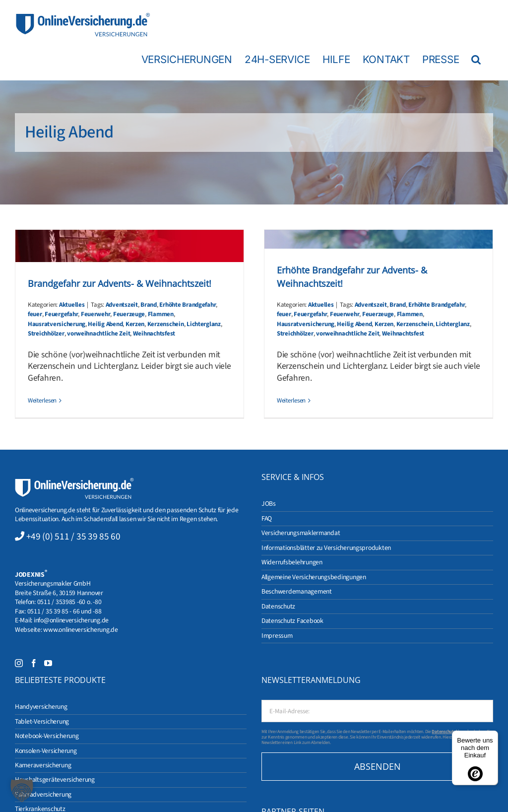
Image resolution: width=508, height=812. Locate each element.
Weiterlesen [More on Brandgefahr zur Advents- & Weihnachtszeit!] (42, 401)
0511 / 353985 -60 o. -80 (69, 602)
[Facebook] (34, 663)
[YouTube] (48, 663)
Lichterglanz (204, 324)
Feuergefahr (61, 314)
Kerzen (135, 324)
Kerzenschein (166, 324)
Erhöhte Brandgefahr (188, 305)
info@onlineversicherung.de (71, 620)
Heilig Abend (105, 324)
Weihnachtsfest (154, 334)
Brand (149, 305)
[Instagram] (19, 663)
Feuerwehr (96, 314)
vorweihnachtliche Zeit (98, 334)
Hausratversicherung (57, 324)
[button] (476, 59)
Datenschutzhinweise (452, 732)
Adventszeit (122, 305)
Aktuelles (72, 305)
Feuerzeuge (129, 314)
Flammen (161, 314)
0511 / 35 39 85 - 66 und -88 (64, 611)
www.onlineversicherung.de (80, 630)
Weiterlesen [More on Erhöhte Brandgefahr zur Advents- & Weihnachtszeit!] (291, 401)
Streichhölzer (46, 334)
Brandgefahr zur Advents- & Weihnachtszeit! (120, 283)
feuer (35, 314)
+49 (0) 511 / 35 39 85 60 (73, 537)
